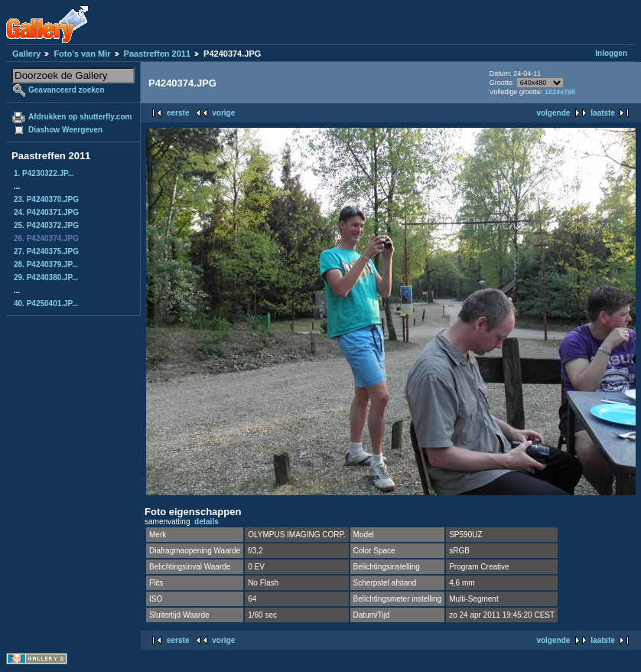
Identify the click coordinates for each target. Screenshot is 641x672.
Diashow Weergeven (65, 130)
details (207, 522)
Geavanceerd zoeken (67, 90)
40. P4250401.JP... (46, 303)
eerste (178, 113)
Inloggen (611, 53)
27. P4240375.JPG (46, 251)
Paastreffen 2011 (157, 54)
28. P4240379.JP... (46, 264)
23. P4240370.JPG (46, 199)
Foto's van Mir (82, 54)
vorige (223, 113)
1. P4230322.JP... (44, 173)
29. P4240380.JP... (46, 277)
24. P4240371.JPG (46, 212)
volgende (553, 113)
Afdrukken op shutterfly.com (80, 117)
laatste (603, 113)
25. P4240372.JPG (46, 225)
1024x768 (560, 92)
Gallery (26, 54)
